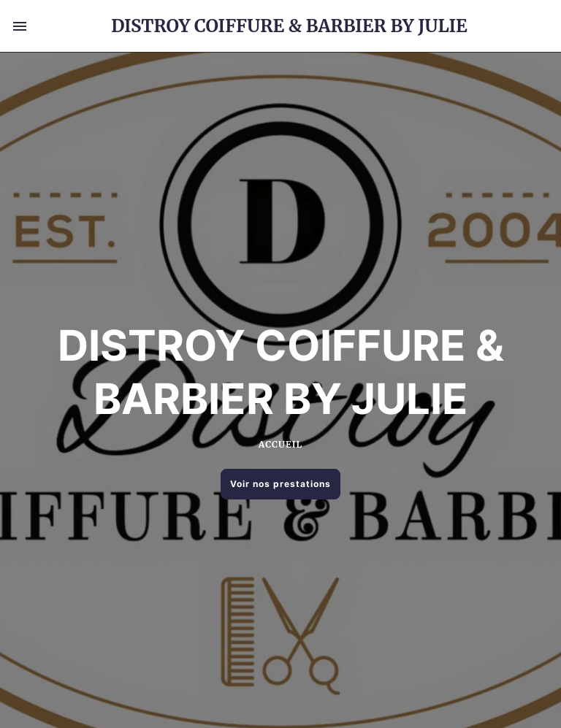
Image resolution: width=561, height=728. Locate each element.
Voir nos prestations (280, 484)
